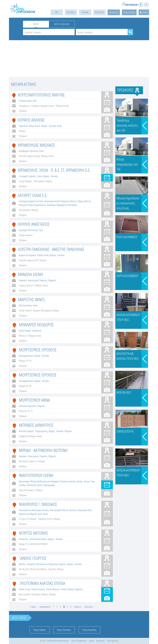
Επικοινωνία (114, 12)
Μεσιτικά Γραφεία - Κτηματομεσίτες (33, 431)
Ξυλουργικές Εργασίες (27, 176)
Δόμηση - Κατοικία (49, 126)
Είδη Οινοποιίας (25, 305)
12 (14, 375)
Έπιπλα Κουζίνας (38, 589)
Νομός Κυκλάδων (64, 630)
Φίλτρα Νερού (34, 126)
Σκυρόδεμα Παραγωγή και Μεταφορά (62, 205)
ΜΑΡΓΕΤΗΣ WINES (31, 299)
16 (14, 475)
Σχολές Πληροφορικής (46, 485)
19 (14, 558)
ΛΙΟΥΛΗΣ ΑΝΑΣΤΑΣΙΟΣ (34, 224)
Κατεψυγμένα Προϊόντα (28, 151)
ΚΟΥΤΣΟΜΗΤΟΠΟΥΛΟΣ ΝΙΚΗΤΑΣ (41, 95)
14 (14, 425)
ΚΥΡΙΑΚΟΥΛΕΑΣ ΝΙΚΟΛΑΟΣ (36, 145)
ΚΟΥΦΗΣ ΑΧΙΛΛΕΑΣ (31, 120)
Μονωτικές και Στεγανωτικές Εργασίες (51, 564)
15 (14, 450)
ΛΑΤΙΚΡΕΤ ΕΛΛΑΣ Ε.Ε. (33, 195)
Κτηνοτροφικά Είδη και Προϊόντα (63, 510)
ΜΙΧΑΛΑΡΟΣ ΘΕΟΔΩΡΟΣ (36, 324)
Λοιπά (59, 126)
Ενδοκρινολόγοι (25, 101)
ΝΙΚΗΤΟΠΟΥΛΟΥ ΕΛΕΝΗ (36, 475)
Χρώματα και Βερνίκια (27, 255)
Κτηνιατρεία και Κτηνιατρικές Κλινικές (34, 510)
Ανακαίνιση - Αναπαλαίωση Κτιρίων (33, 539)
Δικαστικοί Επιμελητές (27, 406)
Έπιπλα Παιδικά (67, 589)
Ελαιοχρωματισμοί (26, 356)
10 (14, 325)
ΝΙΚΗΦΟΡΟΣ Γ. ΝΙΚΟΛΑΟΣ (38, 504)
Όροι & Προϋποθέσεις (79, 641)
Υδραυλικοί (23, 126)
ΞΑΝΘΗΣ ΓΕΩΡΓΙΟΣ (33, 558)
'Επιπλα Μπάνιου (53, 589)
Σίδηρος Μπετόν (84, 201)
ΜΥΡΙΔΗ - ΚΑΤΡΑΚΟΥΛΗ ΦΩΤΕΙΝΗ (43, 450)
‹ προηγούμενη (45, 607)
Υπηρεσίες (52, 280)
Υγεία (35, 101)
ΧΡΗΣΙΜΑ (85, 12)
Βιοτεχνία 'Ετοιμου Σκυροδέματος (32, 205)
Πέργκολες (79, 589)
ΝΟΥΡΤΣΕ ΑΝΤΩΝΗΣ (33, 533)
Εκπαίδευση (36, 331)
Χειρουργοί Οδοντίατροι (28, 230)
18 (14, 533)
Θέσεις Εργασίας (129, 12)
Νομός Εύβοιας (40, 630)
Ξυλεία (39, 176)
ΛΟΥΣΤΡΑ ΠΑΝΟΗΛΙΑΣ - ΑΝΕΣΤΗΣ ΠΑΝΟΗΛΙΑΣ (51, 249)
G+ (146, 5)
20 (14, 583)
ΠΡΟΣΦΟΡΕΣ (99, 12)
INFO (57, 12)
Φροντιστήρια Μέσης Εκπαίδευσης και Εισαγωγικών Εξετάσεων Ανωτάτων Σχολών (51, 481)
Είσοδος (145, 12)
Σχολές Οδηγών (25, 331)
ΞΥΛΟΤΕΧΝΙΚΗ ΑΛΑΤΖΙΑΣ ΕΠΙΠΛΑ (42, 583)
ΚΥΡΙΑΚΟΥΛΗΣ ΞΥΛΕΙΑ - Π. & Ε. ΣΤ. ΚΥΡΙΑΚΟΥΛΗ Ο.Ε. (54, 170)
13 (14, 400)
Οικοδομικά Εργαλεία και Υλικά (31, 201)
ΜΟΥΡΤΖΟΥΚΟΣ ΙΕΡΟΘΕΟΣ (38, 350)
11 (14, 350)
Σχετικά (91, 641)
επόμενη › (78, 607)
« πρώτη (33, 607)
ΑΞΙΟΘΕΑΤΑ (71, 12)
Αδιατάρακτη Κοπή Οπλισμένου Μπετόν (60, 201)
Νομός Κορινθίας (89, 630)
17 (14, 504)
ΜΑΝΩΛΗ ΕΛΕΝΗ (30, 274)
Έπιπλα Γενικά (43, 255)
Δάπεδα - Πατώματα (27, 564)
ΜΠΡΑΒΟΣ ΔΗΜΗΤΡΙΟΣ (36, 425)
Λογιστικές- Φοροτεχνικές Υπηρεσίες (33, 280)
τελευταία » (89, 607)
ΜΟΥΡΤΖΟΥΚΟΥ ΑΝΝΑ (34, 400)
